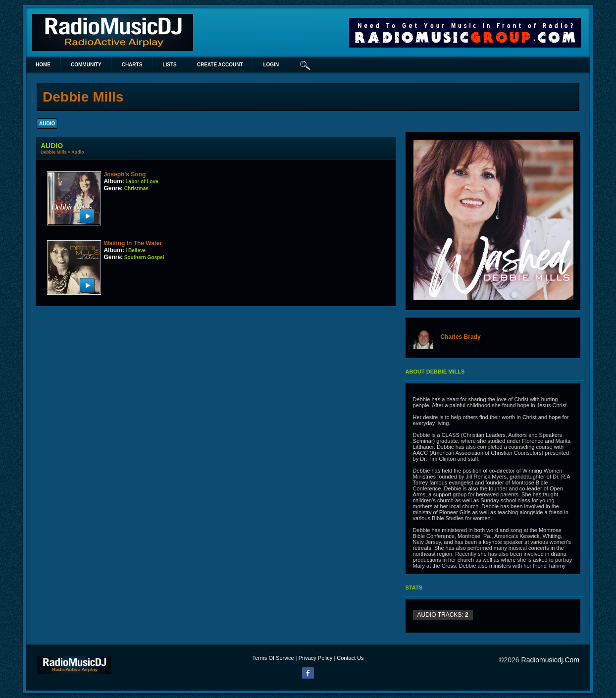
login (271, 65)
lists (169, 65)
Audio (78, 152)
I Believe (135, 250)
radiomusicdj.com (550, 660)
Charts (132, 65)
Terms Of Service (273, 658)
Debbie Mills (54, 152)
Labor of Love (142, 182)
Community (86, 65)
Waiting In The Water (133, 243)
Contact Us (350, 658)
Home (43, 65)
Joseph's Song (125, 174)
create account (220, 65)
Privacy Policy (315, 658)
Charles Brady (460, 337)
